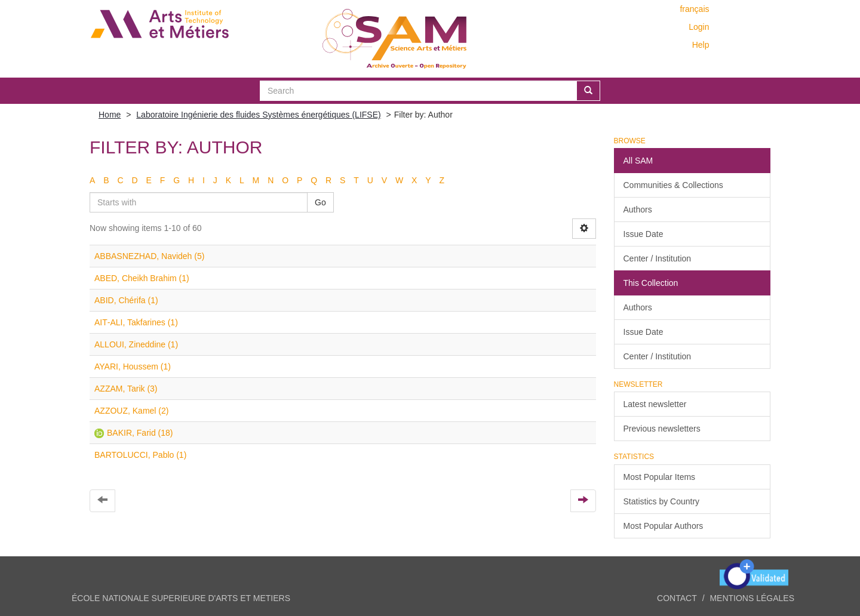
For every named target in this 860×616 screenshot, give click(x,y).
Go (320, 202)
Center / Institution (658, 258)
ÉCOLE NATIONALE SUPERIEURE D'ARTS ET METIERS (181, 598)
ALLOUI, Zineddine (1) (136, 344)
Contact (677, 598)
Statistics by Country (662, 501)
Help (701, 45)
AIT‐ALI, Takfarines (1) (136, 322)
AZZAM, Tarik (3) (126, 389)
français (694, 9)
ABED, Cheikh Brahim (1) (142, 278)
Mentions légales (752, 598)
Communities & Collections (673, 185)
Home (110, 115)
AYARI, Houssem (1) (133, 366)
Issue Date (644, 234)
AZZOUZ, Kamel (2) (131, 411)
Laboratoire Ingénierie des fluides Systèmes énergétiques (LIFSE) (258, 115)
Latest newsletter (655, 404)
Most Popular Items (660, 477)
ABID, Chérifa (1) (126, 300)
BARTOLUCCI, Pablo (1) (140, 455)
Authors (638, 210)
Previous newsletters (662, 429)
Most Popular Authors (664, 526)
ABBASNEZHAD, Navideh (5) (149, 256)
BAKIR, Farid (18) (140, 433)
